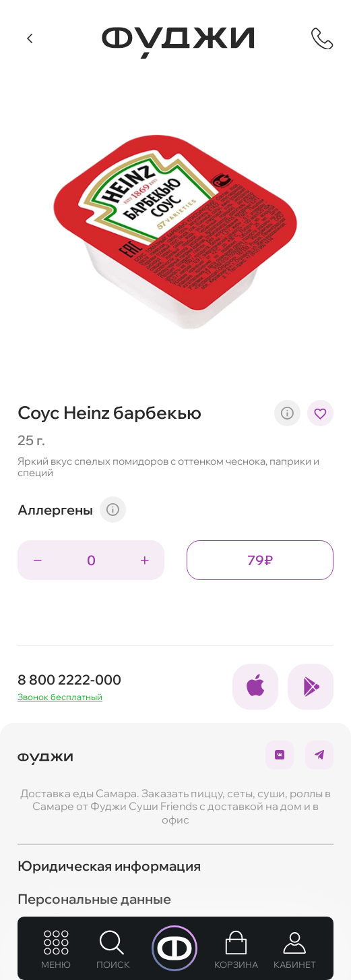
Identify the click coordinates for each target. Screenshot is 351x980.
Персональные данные (94, 899)
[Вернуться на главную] (178, 43)
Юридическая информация (109, 866)
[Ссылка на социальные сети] (255, 687)
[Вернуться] (31, 38)
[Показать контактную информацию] (322, 39)
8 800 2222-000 (69, 680)
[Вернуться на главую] (45, 755)
